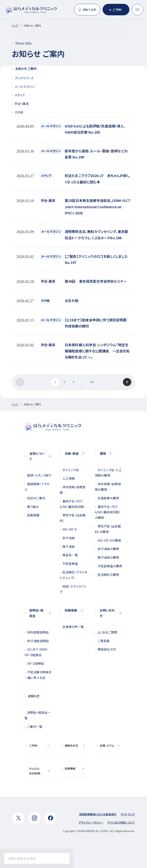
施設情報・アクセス (37, 487)
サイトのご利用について (121, 822)
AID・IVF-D (69, 529)
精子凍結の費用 (108, 557)
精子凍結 (69, 546)
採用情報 (70, 768)
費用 (103, 453)
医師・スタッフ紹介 (39, 475)
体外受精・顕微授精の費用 (108, 487)
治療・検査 (72, 453)
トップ (15, 26)
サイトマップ (128, 814)
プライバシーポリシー (91, 822)
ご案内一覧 (35, 727)
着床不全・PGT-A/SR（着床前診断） (72, 504)
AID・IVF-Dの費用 (109, 540)
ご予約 (117, 10)
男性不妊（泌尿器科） (73, 518)
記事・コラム (107, 746)
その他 (19, 112)
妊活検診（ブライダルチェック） (73, 575)
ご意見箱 (104, 641)
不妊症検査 (70, 563)
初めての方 (90, 10)
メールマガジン (25, 87)
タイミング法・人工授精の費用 (108, 473)
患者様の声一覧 (73, 627)
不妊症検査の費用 (110, 566)
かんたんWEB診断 (35, 771)
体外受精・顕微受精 (73, 490)
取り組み (33, 507)
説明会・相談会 (36, 613)
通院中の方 (71, 746)
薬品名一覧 (70, 555)
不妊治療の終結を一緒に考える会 (38, 675)
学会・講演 (22, 104)
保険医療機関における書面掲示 (98, 814)
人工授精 (69, 478)
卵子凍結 (69, 538)
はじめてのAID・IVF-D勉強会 (36, 652)
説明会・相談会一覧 (37, 715)
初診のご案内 (36, 498)
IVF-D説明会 (36, 663)
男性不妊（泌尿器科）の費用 (108, 529)
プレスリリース (24, 78)
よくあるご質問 (107, 632)
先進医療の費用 (108, 498)
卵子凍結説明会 (38, 641)
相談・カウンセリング (73, 589)
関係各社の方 (107, 649)
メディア (20, 95)
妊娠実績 (33, 515)
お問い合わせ (107, 613)
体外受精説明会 (38, 632)
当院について (37, 456)
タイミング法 (71, 470)
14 (91, 382)
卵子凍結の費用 (108, 549)
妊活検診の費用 (108, 575)
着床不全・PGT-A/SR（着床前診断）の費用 (108, 512)
